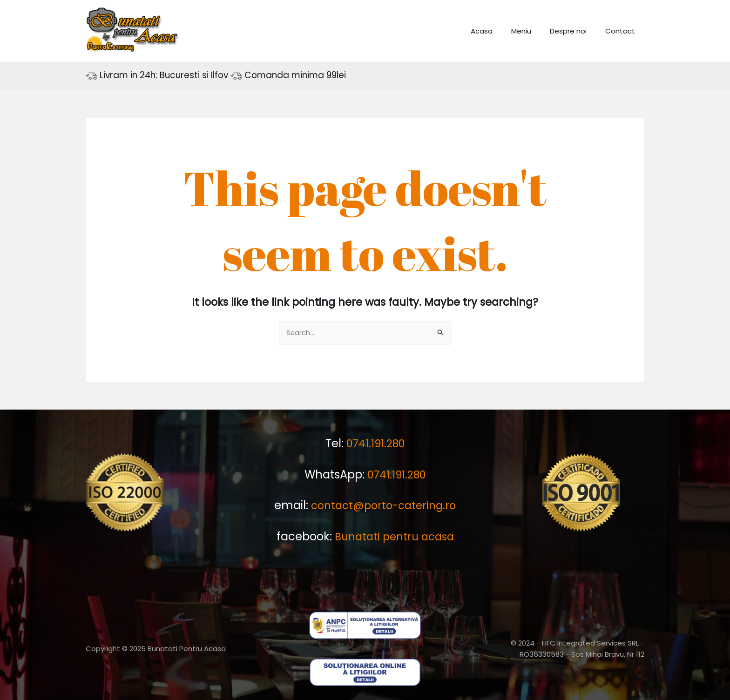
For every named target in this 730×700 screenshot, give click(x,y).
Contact (622, 31)
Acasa (498, 31)
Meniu (533, 31)
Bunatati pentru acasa (394, 536)
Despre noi (575, 31)
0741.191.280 (376, 444)
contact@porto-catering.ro (383, 505)
